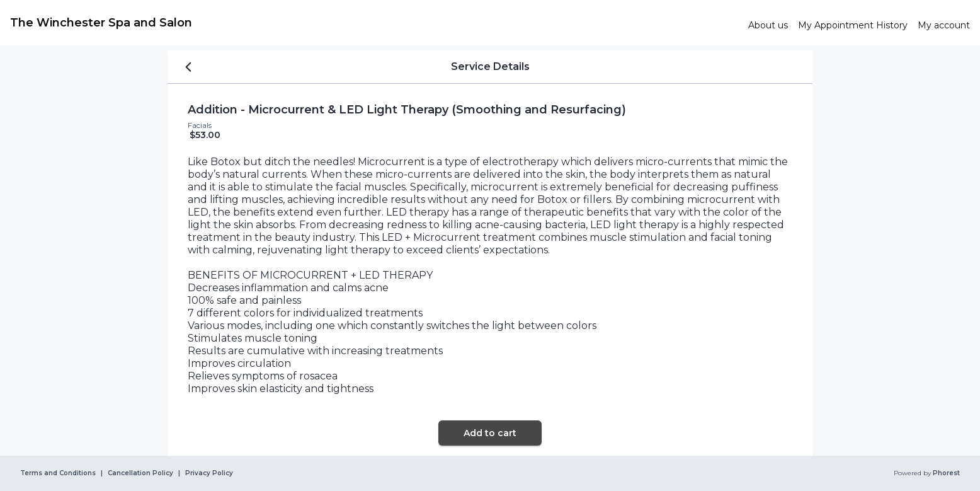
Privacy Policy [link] (209, 473)
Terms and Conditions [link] (58, 473)
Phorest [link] (945, 473)
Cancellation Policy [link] (140, 473)
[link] (374, 23)
